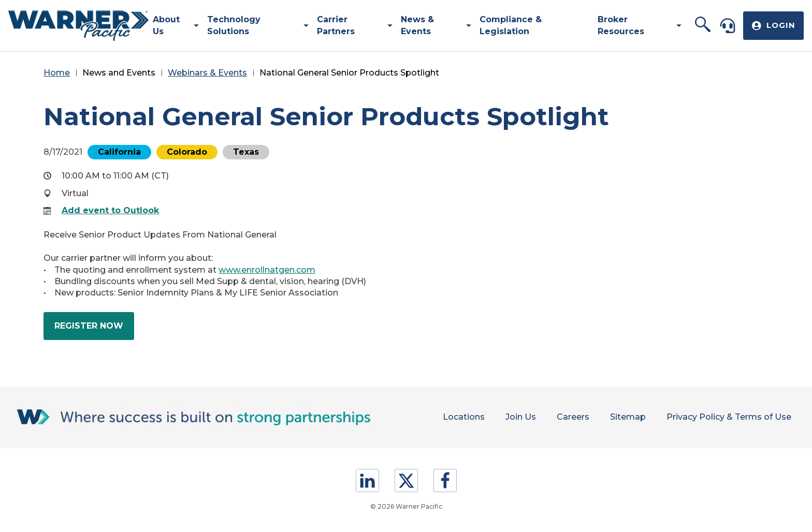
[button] (703, 25)
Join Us (521, 417)
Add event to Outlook (110, 210)
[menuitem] (172, 26)
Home (57, 73)
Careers (573, 417)
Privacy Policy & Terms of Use (729, 417)
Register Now (94, 330)
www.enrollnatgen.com (267, 270)
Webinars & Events (207, 73)
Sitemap (628, 417)
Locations (464, 417)
